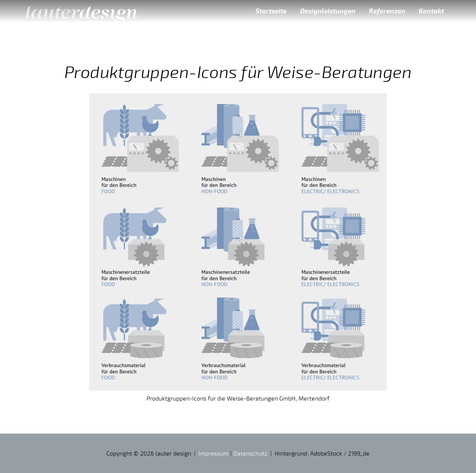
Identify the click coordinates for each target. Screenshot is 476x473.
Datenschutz (250, 453)
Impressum (214, 453)
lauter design (82, 11)
